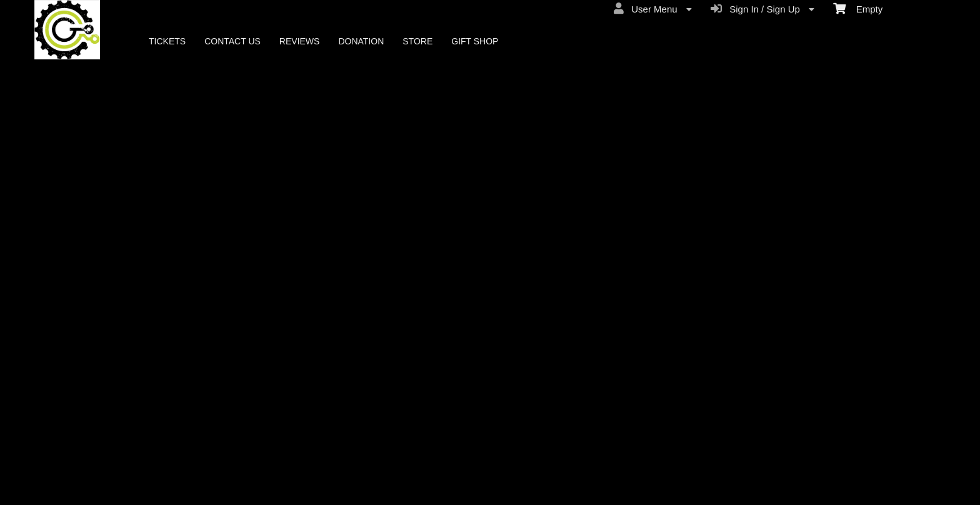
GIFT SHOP (475, 41)
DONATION (361, 41)
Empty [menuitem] (858, 8)
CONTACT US (232, 41)
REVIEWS (300, 41)
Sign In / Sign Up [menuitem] (762, 9)
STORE (417, 41)
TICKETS (167, 41)
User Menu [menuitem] (653, 9)
